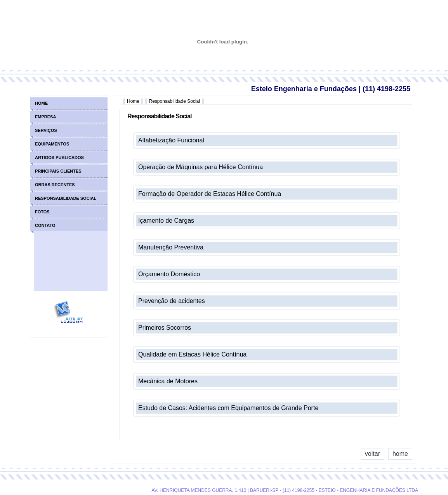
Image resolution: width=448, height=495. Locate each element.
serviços (46, 130)
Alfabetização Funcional (171, 140)
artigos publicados (59, 157)
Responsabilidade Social (174, 101)
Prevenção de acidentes (172, 301)
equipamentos (52, 144)
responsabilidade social (66, 198)
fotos (42, 212)
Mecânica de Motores (168, 381)
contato (45, 225)
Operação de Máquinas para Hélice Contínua (201, 167)
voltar (372, 454)
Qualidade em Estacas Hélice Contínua (192, 354)
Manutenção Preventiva (171, 247)
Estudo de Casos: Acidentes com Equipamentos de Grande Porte (228, 408)
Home (133, 101)
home (400, 454)
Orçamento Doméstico (169, 274)
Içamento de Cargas (166, 221)
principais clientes (58, 171)
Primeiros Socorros (165, 328)
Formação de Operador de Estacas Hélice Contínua (210, 194)
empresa (45, 117)
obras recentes (55, 185)
